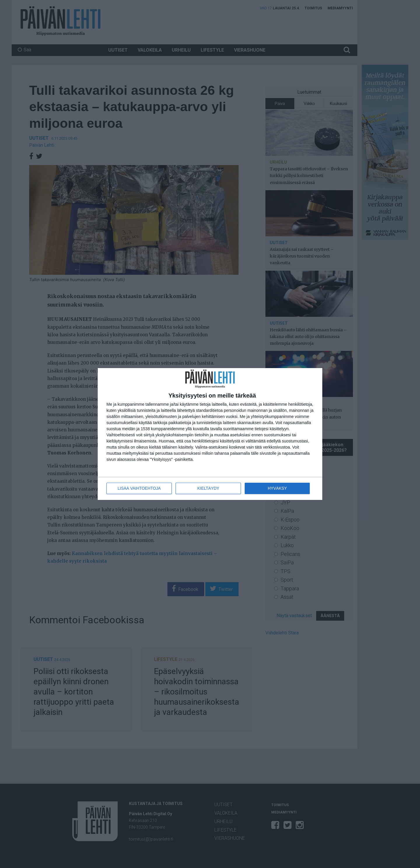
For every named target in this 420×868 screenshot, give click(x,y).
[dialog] (210, 434)
